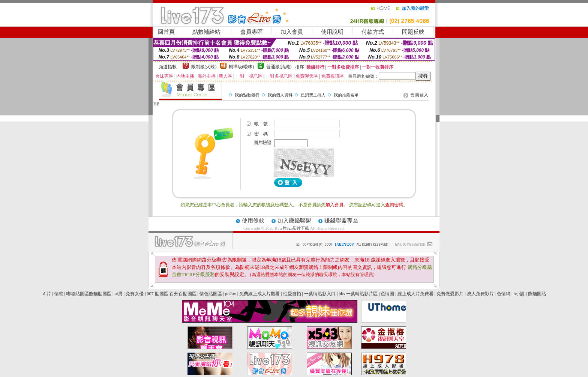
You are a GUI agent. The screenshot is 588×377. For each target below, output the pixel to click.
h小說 (519, 294)
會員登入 (419, 95)
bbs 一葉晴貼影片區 (358, 294)
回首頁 (166, 32)
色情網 (504, 294)
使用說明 (332, 32)
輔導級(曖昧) (241, 67)
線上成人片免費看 (415, 294)
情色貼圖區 (211, 294)
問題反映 (413, 32)
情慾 (59, 294)
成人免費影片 (480, 294)
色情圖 (387, 294)
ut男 (118, 294)
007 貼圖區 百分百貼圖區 (172, 294)
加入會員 (292, 32)
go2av (230, 294)
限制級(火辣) (204, 67)
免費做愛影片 (450, 294)
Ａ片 (46, 294)
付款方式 (373, 32)
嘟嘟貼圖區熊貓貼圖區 (89, 294)
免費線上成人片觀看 (259, 294)
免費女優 (135, 294)
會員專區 (252, 32)
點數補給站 (206, 32)
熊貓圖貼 (537, 294)
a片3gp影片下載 (295, 228)
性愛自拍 (292, 294)
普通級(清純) (279, 67)
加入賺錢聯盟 (294, 221)
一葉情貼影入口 (320, 294)
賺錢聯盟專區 (341, 221)
